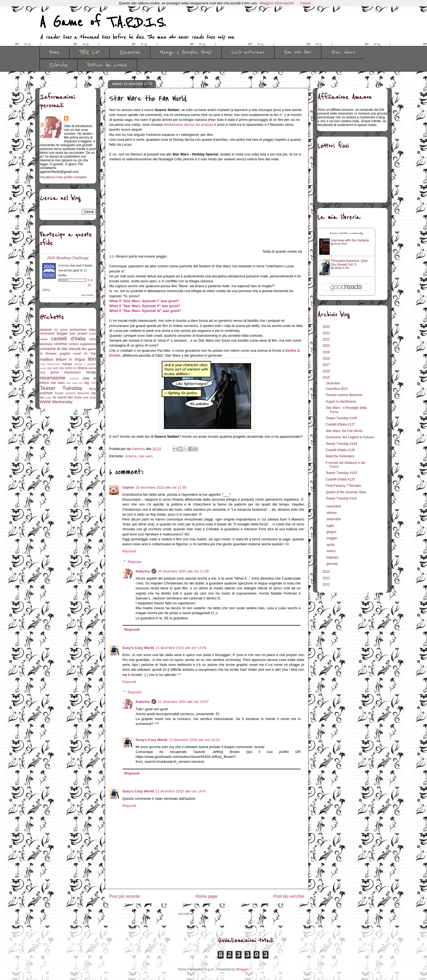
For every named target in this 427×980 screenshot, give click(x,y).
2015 (327, 378)
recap (91, 372)
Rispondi (129, 551)
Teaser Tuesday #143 (341, 473)
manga (67, 364)
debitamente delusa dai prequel (188, 125)
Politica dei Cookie (107, 65)
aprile (331, 545)
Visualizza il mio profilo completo (63, 177)
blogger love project (72, 333)
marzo (332, 551)
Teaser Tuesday (61, 388)
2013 (327, 578)
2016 (327, 371)
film (84, 349)
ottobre (332, 513)
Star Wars (343, 52)
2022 (327, 333)
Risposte (135, 562)
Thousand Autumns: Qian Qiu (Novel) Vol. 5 (349, 263)
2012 (327, 584)
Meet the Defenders (340, 456)
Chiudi (305, 3)
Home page (207, 896)
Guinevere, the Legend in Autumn (350, 437)
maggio (332, 538)
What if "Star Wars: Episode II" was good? (145, 306)
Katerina (143, 571)
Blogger (242, 969)
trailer (49, 398)
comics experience (82, 344)
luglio (331, 526)
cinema (131, 456)
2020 (327, 346)
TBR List (89, 52)
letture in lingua (71, 359)
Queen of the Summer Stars (346, 492)
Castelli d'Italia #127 (340, 424)
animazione (78, 330)
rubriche (74, 379)
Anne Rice (341, 244)
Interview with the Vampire (350, 240)
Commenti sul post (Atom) (215, 914)
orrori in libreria (76, 368)
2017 (327, 365)
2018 (327, 359)
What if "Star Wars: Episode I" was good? (144, 301)
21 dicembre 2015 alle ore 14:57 (183, 702)
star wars (146, 456)
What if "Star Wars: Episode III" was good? (145, 311)
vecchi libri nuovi (70, 397)
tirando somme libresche (72, 393)
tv (55, 397)
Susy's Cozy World (138, 648)
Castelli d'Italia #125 (340, 479)
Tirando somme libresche (344, 395)
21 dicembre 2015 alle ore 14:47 (181, 791)
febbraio (333, 558)
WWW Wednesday (56, 402)
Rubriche (59, 65)
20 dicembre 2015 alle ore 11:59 (183, 571)
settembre (334, 519)
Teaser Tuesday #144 (341, 444)
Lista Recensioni (50, 364)
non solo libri (56, 368)
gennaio (333, 564)
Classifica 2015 (337, 389)
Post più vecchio (289, 896)
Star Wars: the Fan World (344, 431)
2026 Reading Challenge (68, 258)
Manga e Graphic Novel (186, 52)
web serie (89, 397)
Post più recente (125, 896)
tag (87, 383)
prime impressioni (66, 372)
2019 (327, 352)
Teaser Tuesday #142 (341, 498)
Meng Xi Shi (342, 268)
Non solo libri (298, 52)
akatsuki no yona (54, 330)
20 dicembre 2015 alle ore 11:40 (161, 487)
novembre (334, 506)
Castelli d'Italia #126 (340, 450)
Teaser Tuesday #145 (341, 418)
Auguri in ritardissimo (341, 402)
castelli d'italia (68, 339)
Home (54, 52)
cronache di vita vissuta (60, 349)
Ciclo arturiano (248, 52)
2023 (327, 327)
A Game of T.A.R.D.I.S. (103, 23)
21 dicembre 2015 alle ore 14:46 (181, 648)
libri (92, 359)
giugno (332, 532)
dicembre (334, 383)
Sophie (128, 487)
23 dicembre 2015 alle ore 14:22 (194, 740)
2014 (327, 572)
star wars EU (75, 383)
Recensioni (130, 52)
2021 (327, 339)
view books (87, 295)
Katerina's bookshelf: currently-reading (346, 233)
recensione (53, 378)
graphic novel (70, 354)
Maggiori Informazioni (277, 3)
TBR (93, 383)
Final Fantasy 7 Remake (343, 486)
